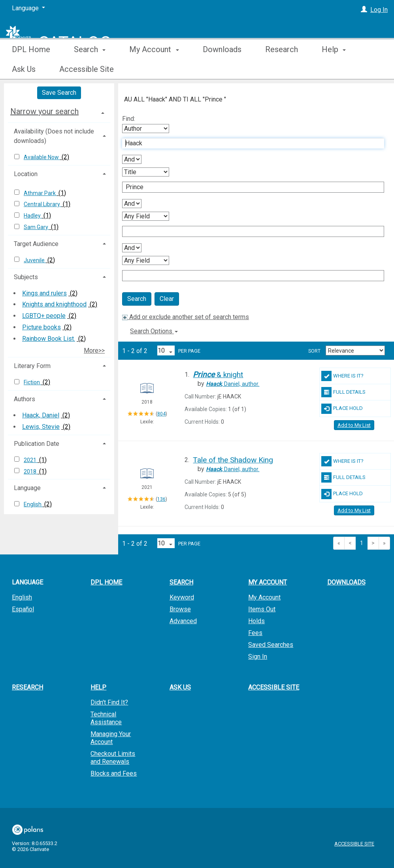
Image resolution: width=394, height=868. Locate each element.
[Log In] (364, 10)
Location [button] (26, 174)
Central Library (42, 204)
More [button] (337, 69)
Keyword (182, 597)
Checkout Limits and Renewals (113, 758)
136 (161, 499)
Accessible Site (274, 687)
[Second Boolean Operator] (132, 204)
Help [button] (98, 687)
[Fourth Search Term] (249, 276)
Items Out (262, 609)
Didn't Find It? (109, 702)
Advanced (183, 621)
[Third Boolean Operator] (132, 248)
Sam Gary (37, 227)
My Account (264, 597)
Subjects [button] (26, 277)
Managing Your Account (111, 738)
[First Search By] (146, 129)
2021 (31, 460)
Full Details (343, 392)
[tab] (59, 111)
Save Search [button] (59, 93)
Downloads (222, 69)
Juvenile (35, 260)
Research (282, 69)
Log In (379, 10)
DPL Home (31, 69)
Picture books (41, 327)
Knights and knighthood (54, 304)
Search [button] (90, 69)
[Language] (28, 8)
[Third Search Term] (249, 231)
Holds (256, 621)
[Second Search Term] (249, 187)
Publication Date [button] (37, 444)
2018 (31, 472)
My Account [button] (154, 69)
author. (233, 384)
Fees (255, 633)
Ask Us (180, 687)
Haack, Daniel (41, 415)
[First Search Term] (249, 143)
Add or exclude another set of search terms (186, 317)
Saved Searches (271, 645)
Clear (167, 299)
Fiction (32, 382)
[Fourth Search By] (146, 260)
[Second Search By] (146, 172)
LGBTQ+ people (44, 316)
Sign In (258, 657)
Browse (180, 609)
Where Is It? (342, 376)
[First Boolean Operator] (132, 159)
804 (161, 414)
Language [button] (27, 488)
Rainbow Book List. (49, 339)
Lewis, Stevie (41, 427)
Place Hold (342, 409)
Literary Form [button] (32, 366)
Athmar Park (40, 193)
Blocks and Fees (114, 773)
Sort (314, 351)
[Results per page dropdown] (166, 350)
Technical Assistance (106, 718)
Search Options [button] (154, 331)
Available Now (42, 157)
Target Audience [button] (36, 244)
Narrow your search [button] (44, 111)
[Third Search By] (146, 216)
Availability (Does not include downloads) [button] (54, 136)
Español (23, 609)
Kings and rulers (44, 293)
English (33, 504)
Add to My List (354, 425)
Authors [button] (25, 399)
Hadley (33, 216)
